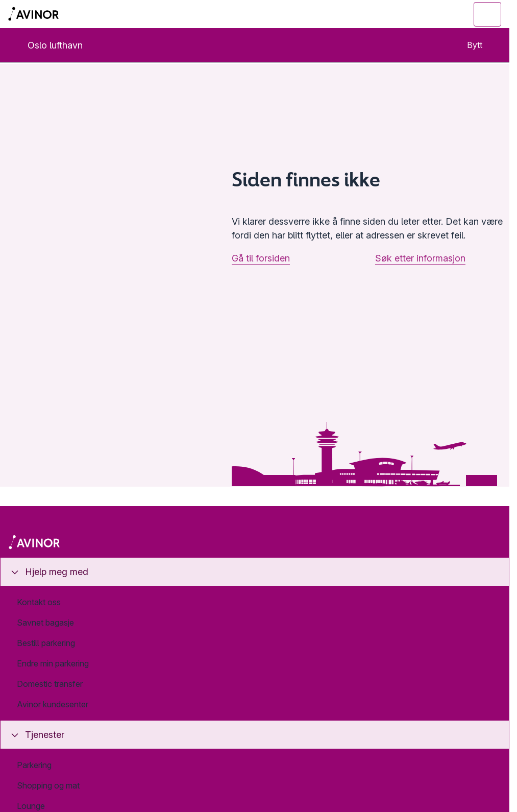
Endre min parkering (53, 663)
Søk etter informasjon (420, 258)
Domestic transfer (50, 684)
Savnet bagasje (45, 623)
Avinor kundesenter (53, 704)
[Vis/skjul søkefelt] (432, 14)
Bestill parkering (46, 643)
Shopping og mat (48, 785)
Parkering (34, 765)
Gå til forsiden (261, 258)
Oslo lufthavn (47, 45)
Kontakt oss (39, 602)
